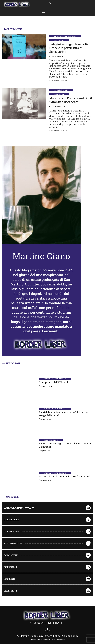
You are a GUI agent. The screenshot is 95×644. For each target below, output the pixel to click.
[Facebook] (47, 629)
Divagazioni (59, 94)
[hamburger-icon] (43, 13)
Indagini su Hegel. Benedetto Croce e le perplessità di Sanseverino (69, 48)
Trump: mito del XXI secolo (54, 382)
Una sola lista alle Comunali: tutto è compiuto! (64, 477)
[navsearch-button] (51, 3)
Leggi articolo (58, 81)
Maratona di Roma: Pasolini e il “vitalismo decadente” (71, 100)
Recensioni (59, 40)
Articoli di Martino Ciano (65, 36)
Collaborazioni (61, 90)
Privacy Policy (52, 636)
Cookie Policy (70, 636)
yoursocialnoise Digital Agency (54, 639)
